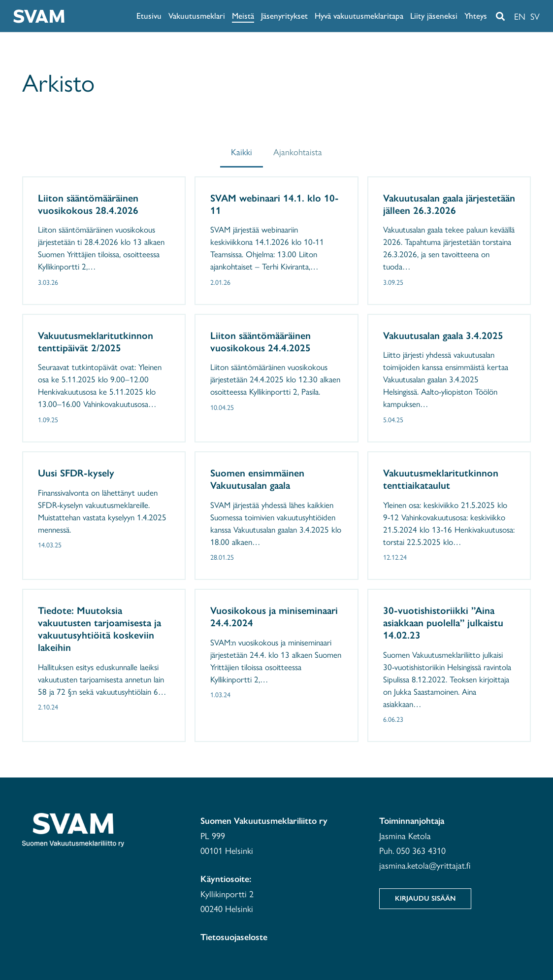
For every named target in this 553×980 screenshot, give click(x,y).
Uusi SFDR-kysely (76, 473)
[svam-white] (39, 16)
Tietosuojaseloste (234, 937)
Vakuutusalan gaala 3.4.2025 (443, 335)
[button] (500, 16)
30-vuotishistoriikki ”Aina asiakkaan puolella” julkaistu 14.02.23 (443, 623)
